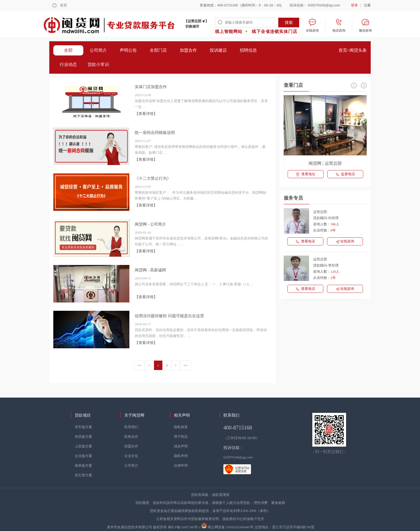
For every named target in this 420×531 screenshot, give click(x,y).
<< (139, 365)
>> (185, 365)
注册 (367, 5)
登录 (354, 5)
